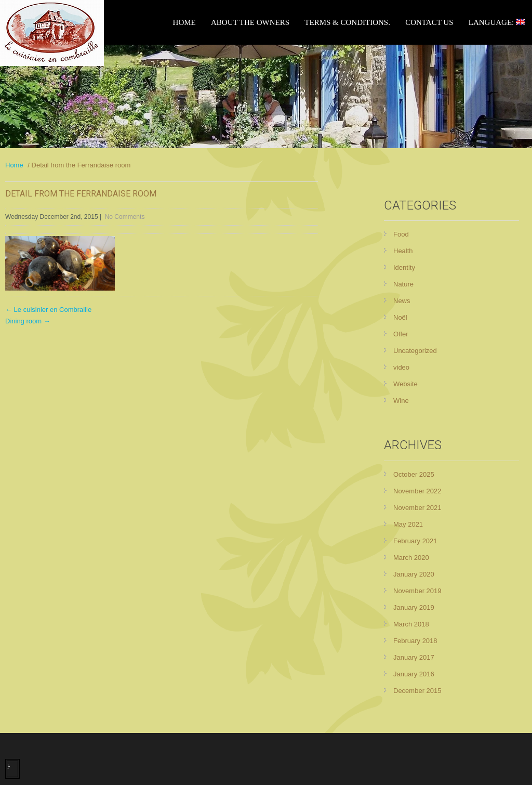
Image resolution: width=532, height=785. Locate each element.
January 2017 (414, 657)
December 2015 (417, 691)
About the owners (250, 22)
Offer (401, 334)
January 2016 (414, 674)
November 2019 (417, 591)
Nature (403, 284)
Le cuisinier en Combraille (48, 310)
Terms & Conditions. (347, 22)
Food (401, 234)
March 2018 (411, 624)
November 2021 (417, 508)
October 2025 (414, 474)
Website (405, 384)
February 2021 (415, 541)
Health (403, 251)
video (401, 367)
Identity (404, 267)
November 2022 (417, 491)
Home (184, 22)
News (402, 301)
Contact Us (429, 22)
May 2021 (408, 524)
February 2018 (415, 641)
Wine (401, 401)
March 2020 (411, 558)
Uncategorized (415, 351)
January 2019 (414, 607)
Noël (400, 317)
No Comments (125, 217)
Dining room (28, 321)
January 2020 (414, 574)
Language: (497, 22)
